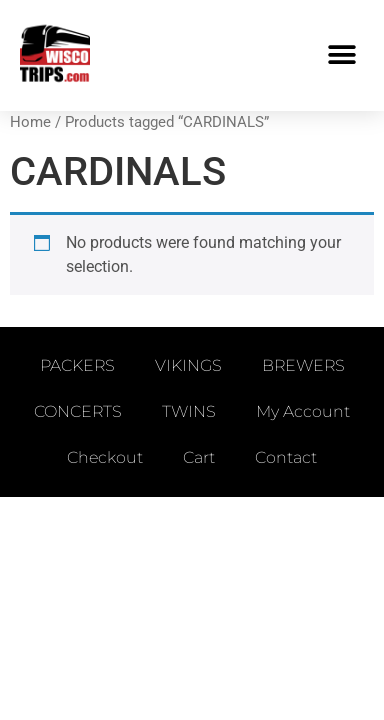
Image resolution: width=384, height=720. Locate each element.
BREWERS (303, 365)
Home (30, 122)
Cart (199, 457)
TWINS (189, 411)
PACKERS (77, 365)
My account (303, 411)
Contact (286, 457)
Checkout (105, 457)
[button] (341, 55)
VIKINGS (188, 365)
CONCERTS (78, 411)
